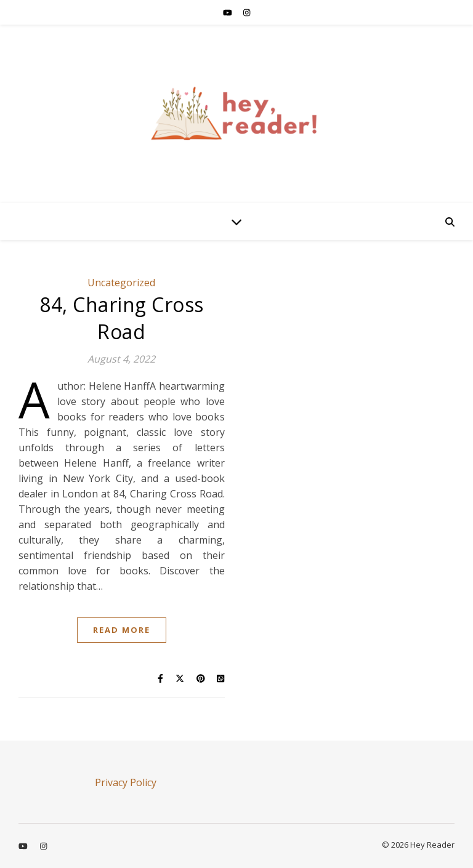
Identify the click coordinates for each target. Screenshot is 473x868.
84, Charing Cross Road (122, 318)
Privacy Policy (126, 782)
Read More (122, 630)
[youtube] (228, 12)
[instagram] (247, 12)
